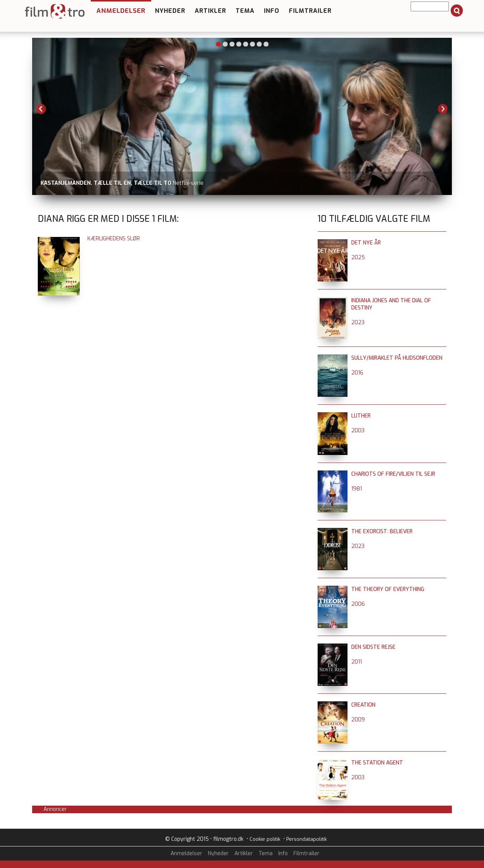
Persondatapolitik (306, 839)
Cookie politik (265, 839)
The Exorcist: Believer (382, 531)
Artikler (210, 11)
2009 (358, 720)
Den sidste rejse (373, 647)
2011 (357, 662)
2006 (358, 604)
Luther (361, 416)
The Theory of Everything (388, 589)
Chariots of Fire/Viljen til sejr (393, 474)
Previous (41, 109)
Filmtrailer (310, 11)
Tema (245, 11)
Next (443, 109)
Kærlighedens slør (114, 239)
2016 (357, 373)
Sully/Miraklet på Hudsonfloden (397, 358)
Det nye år (366, 243)
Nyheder (170, 11)
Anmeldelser (121, 11)
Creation (363, 705)
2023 (358, 323)
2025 (358, 258)
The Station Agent (377, 763)
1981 (357, 489)
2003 (358, 431)
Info (272, 11)
